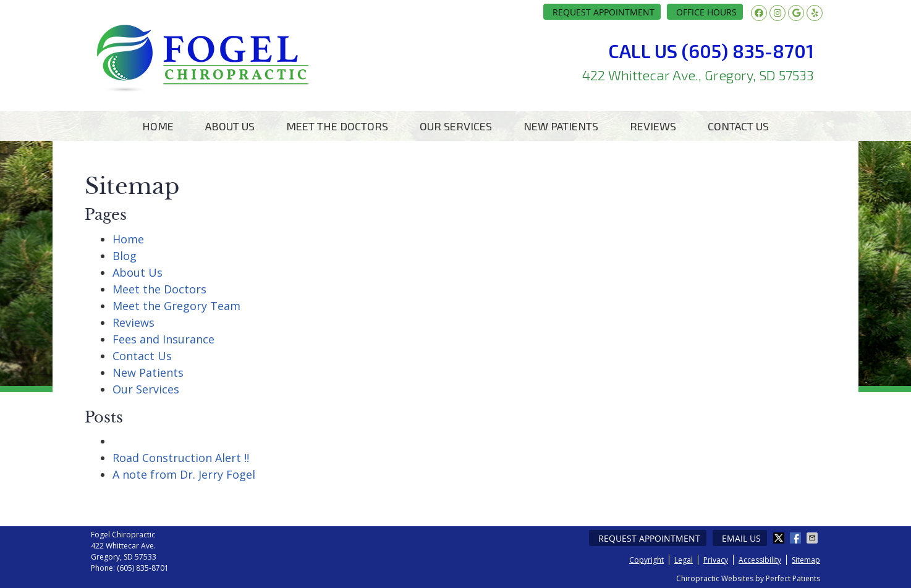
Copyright (646, 560)
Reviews (653, 126)
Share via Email (813, 538)
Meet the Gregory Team (176, 306)
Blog (125, 256)
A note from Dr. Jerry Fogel (184, 474)
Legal (684, 560)
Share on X (780, 538)
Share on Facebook (797, 538)
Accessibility (760, 560)
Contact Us (738, 126)
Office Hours (706, 12)
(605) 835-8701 (143, 568)
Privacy (716, 560)
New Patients (561, 126)
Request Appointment (604, 12)
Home (158, 126)
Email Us (741, 538)
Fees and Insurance (163, 339)
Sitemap (806, 560)
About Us (230, 126)
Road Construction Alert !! (181, 458)
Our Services (456, 126)
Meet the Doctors (337, 126)
